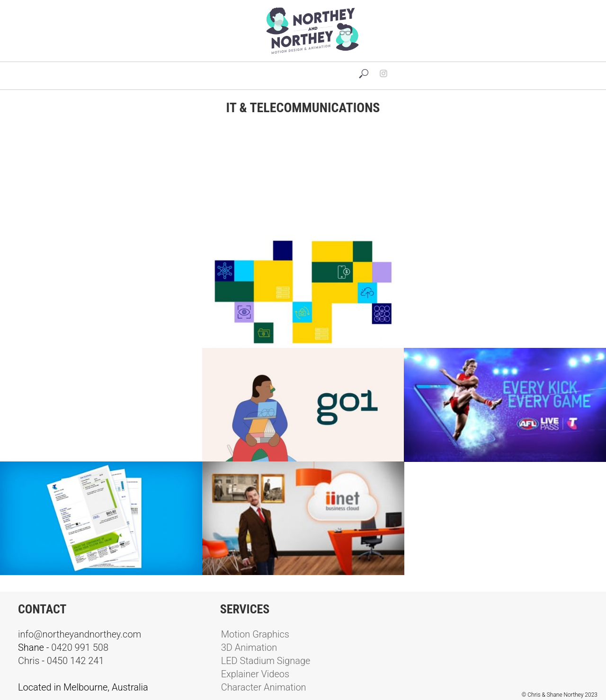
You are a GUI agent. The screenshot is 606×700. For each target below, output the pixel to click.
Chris (29, 661)
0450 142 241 (76, 661)
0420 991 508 (80, 647)
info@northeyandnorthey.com (80, 634)
